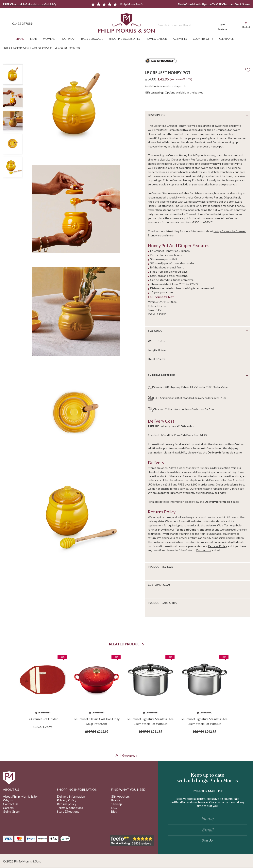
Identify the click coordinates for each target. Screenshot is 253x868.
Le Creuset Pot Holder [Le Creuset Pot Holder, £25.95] (43, 719)
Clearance (228, 39)
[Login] (226, 23)
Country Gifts (205, 39)
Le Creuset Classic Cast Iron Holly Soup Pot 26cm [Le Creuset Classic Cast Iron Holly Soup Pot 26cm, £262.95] (97, 721)
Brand (22, 39)
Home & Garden (158, 39)
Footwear (70, 39)
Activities (182, 39)
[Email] (207, 830)
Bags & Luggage (94, 39)
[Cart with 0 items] (244, 23)
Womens (51, 39)
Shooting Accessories (126, 39)
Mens (36, 39)
